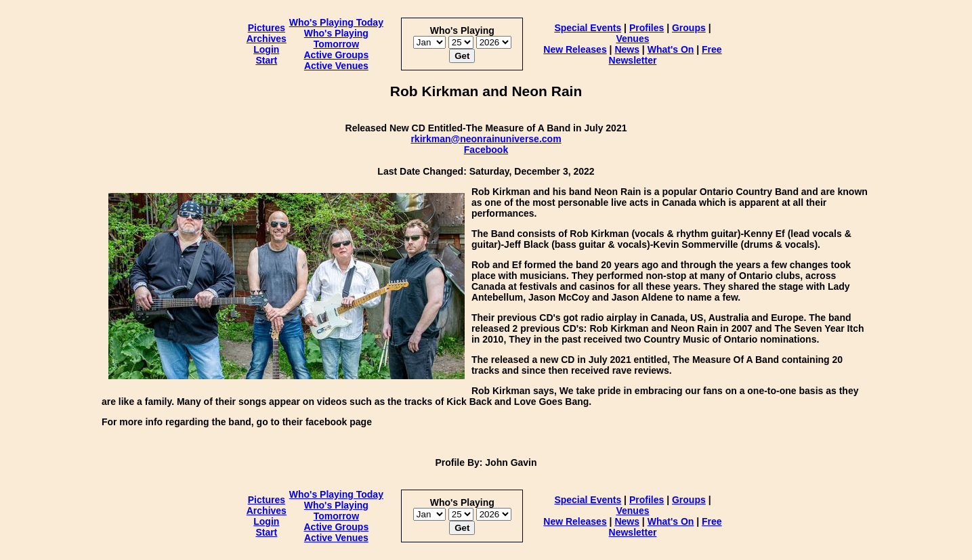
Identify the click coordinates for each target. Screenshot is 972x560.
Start (266, 60)
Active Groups (336, 55)
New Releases (575, 49)
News (627, 49)
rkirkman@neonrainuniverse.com (486, 139)
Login (266, 49)
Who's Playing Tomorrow (336, 39)
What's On (671, 49)
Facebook (486, 150)
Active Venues (336, 66)
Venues (632, 39)
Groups (689, 28)
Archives (267, 39)
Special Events (588, 28)
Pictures (267, 28)
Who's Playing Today (336, 22)
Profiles (647, 28)
